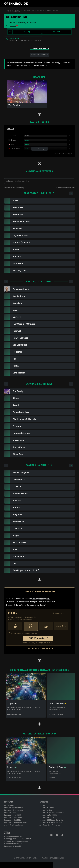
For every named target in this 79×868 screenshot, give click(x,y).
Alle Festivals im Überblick (14, 824)
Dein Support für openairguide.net (18, 838)
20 (31, 626)
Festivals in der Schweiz (14, 807)
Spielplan (57, 32)
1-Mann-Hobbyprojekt (41, 599)
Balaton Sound (37, 10)
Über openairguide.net (13, 836)
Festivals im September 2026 (16, 822)
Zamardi (13, 26)
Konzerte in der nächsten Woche (52, 812)
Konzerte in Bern (46, 809)
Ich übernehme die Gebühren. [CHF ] (25, 632)
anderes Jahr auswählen (39, 55)
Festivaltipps (9, 804)
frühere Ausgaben (51, 10)
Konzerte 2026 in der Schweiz (51, 822)
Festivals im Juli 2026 (13, 819)
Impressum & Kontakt (13, 845)
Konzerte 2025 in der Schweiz (51, 819)
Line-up (27, 32)
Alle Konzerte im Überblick (50, 824)
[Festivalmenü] (10, 32)
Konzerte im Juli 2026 (48, 817)
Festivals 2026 (10, 812)
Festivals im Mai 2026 (13, 814)
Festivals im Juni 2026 (13, 817)
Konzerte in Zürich (47, 807)
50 (46, 626)
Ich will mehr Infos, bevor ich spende (39, 648)
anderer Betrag (61, 626)
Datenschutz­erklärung (13, 843)
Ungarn (27, 10)
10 (15, 626)
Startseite (9, 10)
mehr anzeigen (39, 149)
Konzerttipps (44, 804)
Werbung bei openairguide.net (16, 840)
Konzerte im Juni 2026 (48, 814)
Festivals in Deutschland (14, 809)
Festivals (19, 10)
